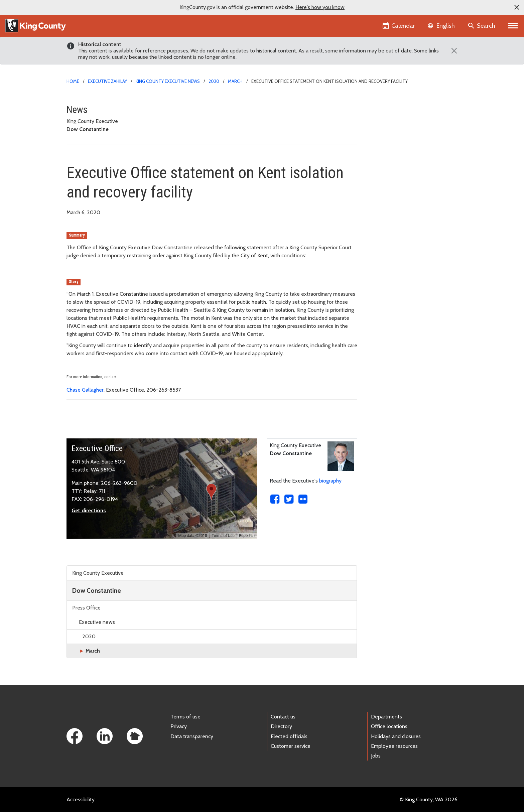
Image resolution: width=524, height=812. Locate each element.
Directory (281, 726)
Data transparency (192, 736)
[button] (517, 7)
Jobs (376, 756)
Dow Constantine (97, 590)
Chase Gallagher (85, 390)
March (235, 81)
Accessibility (81, 799)
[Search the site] (482, 26)
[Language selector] (442, 26)
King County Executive (98, 573)
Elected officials (289, 736)
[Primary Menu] (513, 26)
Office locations (389, 726)
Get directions (89, 510)
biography (330, 481)
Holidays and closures (396, 736)
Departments (386, 717)
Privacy (179, 726)
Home (73, 81)
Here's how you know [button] (320, 7)
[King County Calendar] (399, 26)
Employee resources (394, 746)
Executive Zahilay (107, 81)
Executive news (97, 622)
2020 (214, 81)
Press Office (86, 608)
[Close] (452, 51)
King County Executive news (168, 81)
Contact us (283, 717)
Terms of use (185, 717)
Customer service (291, 746)
